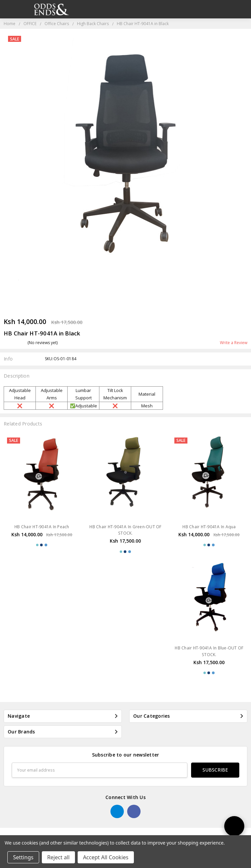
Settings (23, 857)
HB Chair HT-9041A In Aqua (209, 527)
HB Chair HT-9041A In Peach (42, 527)
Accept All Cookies (106, 857)
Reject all (58, 857)
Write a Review (234, 343)
